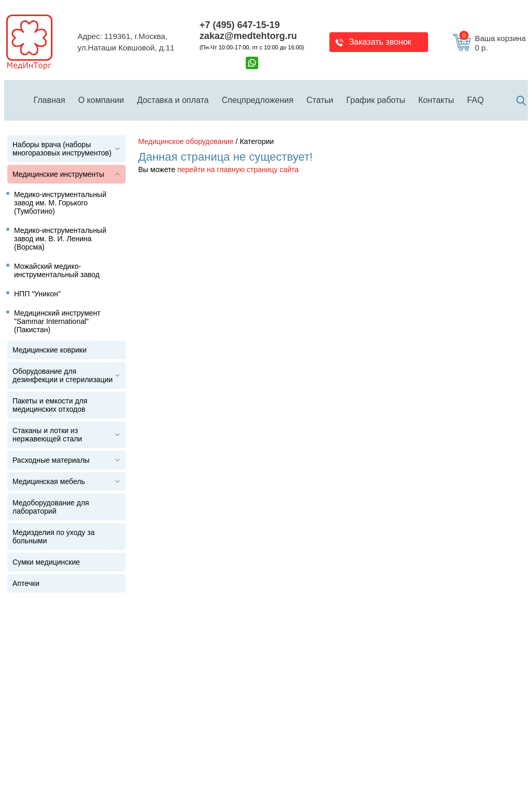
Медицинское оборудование (186, 141)
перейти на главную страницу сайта (238, 169)
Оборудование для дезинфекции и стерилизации (63, 375)
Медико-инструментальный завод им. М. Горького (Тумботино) (60, 203)
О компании (101, 100)
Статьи (320, 100)
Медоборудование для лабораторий (51, 507)
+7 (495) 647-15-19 (240, 25)
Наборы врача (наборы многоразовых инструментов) (62, 149)
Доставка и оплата (173, 100)
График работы (376, 100)
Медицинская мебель (49, 481)
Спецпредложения (258, 100)
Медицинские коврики (50, 350)
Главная (50, 100)
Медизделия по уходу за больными (54, 537)
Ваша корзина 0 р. (493, 43)
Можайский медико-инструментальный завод (57, 270)
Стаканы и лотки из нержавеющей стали (47, 435)
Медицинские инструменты (58, 174)
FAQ (475, 100)
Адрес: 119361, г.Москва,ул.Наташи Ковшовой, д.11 (126, 42)
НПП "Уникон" (37, 294)
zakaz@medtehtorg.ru (248, 36)
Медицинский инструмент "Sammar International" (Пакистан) (57, 321)
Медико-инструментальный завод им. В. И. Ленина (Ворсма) (60, 239)
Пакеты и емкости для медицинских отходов (50, 405)
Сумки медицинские (46, 562)
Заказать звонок (380, 42)
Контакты (436, 100)
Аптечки (26, 583)
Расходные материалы (51, 460)
